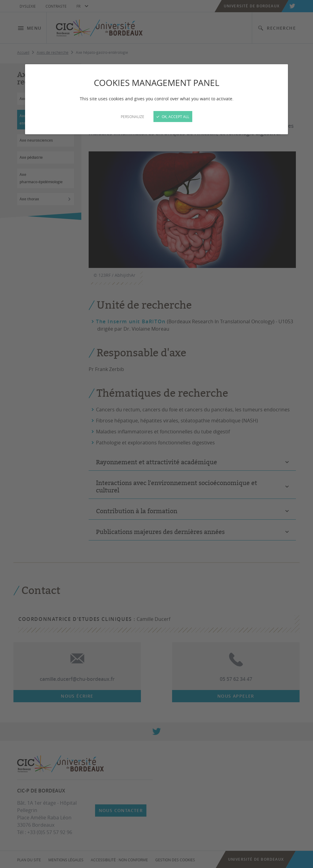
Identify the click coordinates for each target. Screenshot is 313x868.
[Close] (156, 434)
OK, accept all (173, 117)
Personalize (133, 117)
